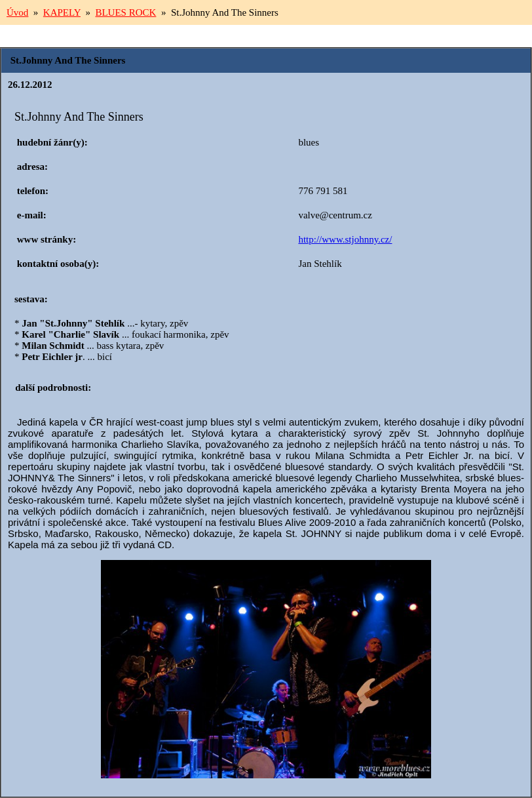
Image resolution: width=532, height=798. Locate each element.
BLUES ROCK (125, 12)
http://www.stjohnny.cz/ (345, 239)
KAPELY (62, 12)
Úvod (17, 12)
